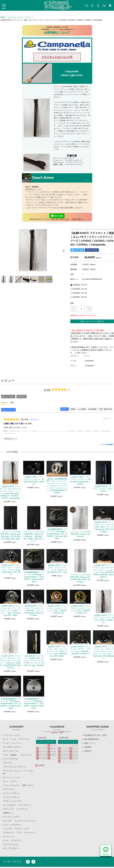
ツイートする (77, 250)
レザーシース (9, 809)
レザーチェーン (25, 805)
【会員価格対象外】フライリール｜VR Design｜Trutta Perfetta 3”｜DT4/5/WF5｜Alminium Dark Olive (34, 577)
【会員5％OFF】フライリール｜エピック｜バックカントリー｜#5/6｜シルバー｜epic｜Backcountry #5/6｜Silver (10, 611)
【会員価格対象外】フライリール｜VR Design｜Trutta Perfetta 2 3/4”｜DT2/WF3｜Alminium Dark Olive (57, 534)
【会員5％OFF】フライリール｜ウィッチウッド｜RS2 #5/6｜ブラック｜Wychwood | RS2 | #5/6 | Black (34, 611)
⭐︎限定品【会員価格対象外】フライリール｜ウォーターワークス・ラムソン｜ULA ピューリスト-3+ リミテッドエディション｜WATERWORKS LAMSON (57, 486)
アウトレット (9, 837)
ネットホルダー (9, 805)
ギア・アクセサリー (11, 849)
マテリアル (8, 763)
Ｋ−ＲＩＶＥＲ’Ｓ (13, 863)
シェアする (92, 250)
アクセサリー (9, 833)
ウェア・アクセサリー (12, 825)
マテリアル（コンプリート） (15, 767)
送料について (90, 743)
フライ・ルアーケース (26, 833)
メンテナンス (22, 809)
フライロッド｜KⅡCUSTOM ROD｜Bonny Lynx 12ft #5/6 (80, 534)
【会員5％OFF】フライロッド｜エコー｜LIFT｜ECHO (104, 489)
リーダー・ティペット (12, 743)
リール (14, 739)
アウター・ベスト (22, 829)
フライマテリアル (10, 759)
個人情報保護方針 (92, 739)
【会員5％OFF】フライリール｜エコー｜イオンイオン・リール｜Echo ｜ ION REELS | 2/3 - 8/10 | (11, 570)
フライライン (24, 739)
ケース (6, 841)
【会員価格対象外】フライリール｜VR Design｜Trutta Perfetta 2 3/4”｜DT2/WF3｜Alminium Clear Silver (10, 703)
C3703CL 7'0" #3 (80, 285)
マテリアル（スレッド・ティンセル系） (18, 772)
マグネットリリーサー (12, 802)
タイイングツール (10, 751)
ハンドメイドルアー (11, 786)
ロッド (28, 17)
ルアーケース (9, 790)
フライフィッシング (15, 17)
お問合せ (88, 751)
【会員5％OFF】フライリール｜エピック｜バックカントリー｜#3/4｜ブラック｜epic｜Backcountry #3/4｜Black (57, 651)
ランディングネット (11, 794)
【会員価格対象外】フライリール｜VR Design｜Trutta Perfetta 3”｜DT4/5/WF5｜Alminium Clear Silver (34, 703)
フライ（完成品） (10, 755)
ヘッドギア (8, 829)
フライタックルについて (57, 57)
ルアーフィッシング (11, 778)
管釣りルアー (28, 786)
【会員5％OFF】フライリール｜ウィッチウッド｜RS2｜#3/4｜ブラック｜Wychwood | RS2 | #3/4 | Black (103, 527)
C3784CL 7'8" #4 (80, 297)
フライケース (26, 755)
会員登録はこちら (57, 32)
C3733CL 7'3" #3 (80, 289)
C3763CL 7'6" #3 (80, 293)
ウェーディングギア (11, 817)
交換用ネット (9, 813)
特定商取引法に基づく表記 (95, 735)
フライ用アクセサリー (12, 747)
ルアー (14, 782)
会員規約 (88, 747)
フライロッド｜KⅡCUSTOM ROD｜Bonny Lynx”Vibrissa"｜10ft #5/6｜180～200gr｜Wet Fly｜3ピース (34, 536)
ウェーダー (8, 821)
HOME (2, 17)
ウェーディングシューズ (25, 821)
